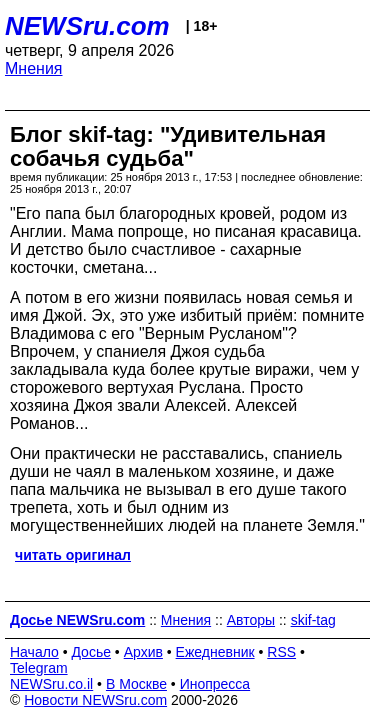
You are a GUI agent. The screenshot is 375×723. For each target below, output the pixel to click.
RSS (281, 652)
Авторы (251, 620)
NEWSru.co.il (51, 684)
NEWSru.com (87, 26)
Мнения (34, 68)
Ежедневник (215, 652)
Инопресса (215, 684)
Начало (34, 652)
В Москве (136, 684)
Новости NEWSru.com (95, 700)
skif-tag (313, 620)
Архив (143, 652)
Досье (91, 652)
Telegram (39, 668)
